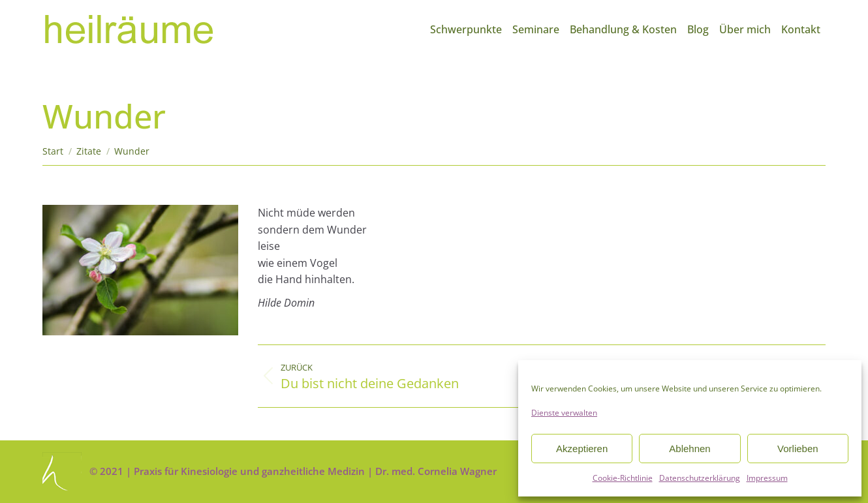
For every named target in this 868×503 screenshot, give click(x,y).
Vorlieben (798, 449)
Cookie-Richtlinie (623, 478)
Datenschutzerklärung (700, 478)
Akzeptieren (582, 449)
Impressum (767, 478)
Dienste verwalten (564, 413)
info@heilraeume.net (779, 11)
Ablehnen (690, 449)
